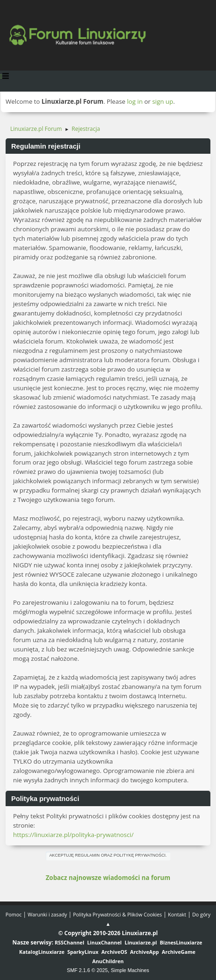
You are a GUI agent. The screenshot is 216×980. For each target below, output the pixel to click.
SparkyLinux (83, 952)
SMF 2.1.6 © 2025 (87, 970)
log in (135, 101)
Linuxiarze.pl (141, 942)
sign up (163, 101)
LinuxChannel (105, 942)
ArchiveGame (179, 952)
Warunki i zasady (47, 914)
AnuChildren (108, 961)
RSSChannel (69, 942)
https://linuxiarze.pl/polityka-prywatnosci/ (73, 835)
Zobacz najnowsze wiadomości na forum (108, 878)
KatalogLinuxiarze (42, 952)
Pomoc (14, 914)
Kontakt (177, 914)
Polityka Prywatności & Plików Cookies (118, 914)
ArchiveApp (145, 952)
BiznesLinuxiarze (181, 942)
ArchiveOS (114, 952)
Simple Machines (130, 970)
